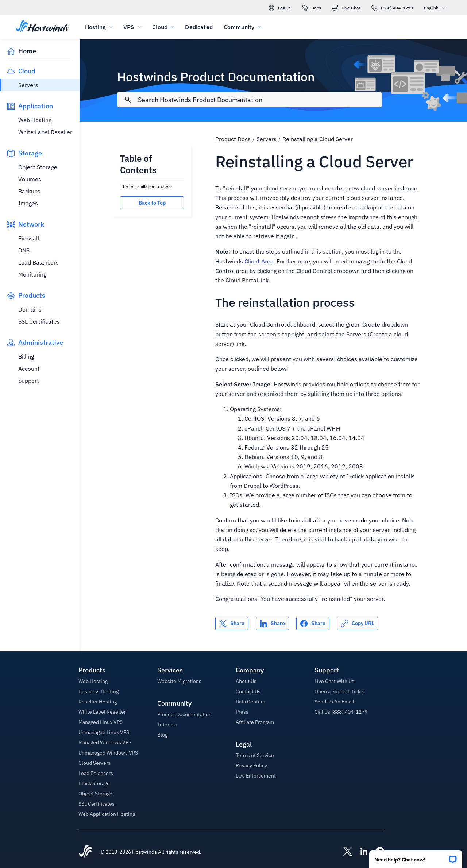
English (436, 8)
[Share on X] (232, 624)
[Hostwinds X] (344, 852)
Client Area (259, 261)
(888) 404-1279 (392, 8)
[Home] (43, 27)
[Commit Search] (128, 100)
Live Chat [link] (346, 8)
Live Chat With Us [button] (334, 681)
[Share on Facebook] (313, 624)
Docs (311, 8)
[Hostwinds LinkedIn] (360, 852)
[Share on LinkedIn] (272, 624)
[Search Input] (260, 100)
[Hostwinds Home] (86, 852)
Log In (280, 8)
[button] (416, 857)
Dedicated (199, 27)
